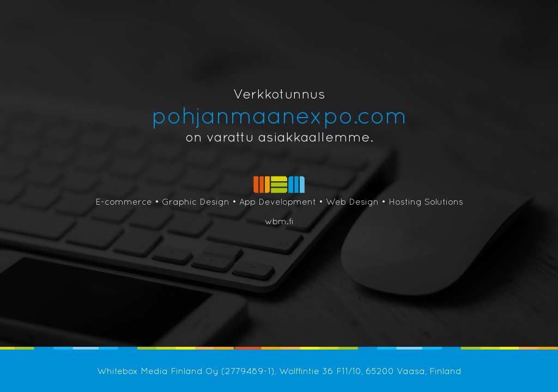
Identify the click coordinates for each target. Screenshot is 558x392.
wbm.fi (279, 221)
